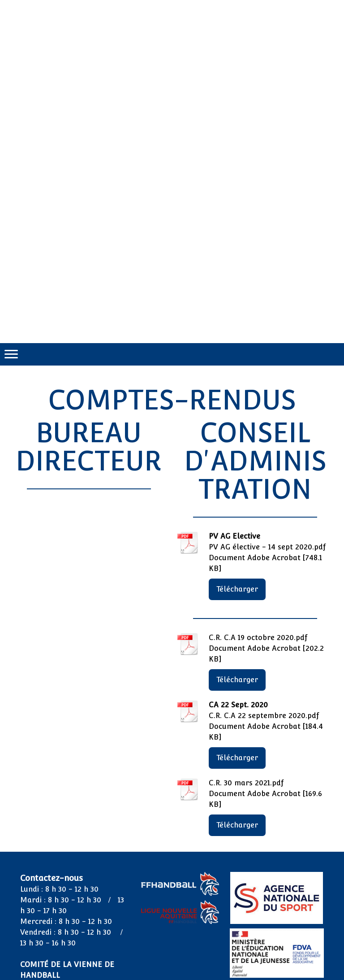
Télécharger (237, 589)
